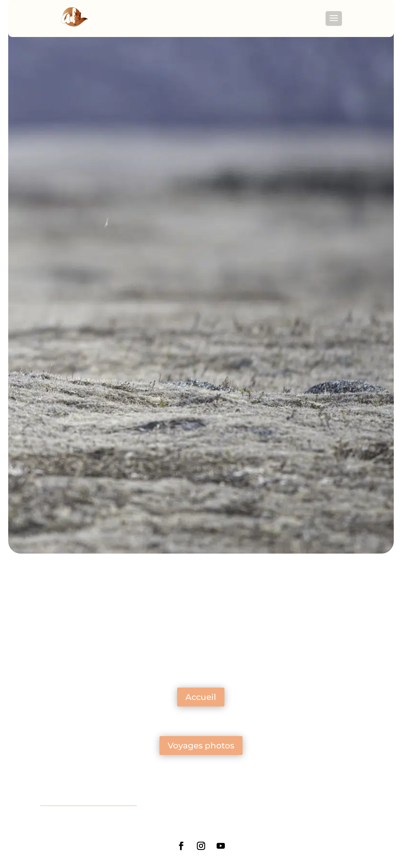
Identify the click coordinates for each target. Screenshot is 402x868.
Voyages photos (201, 746)
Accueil (201, 697)
